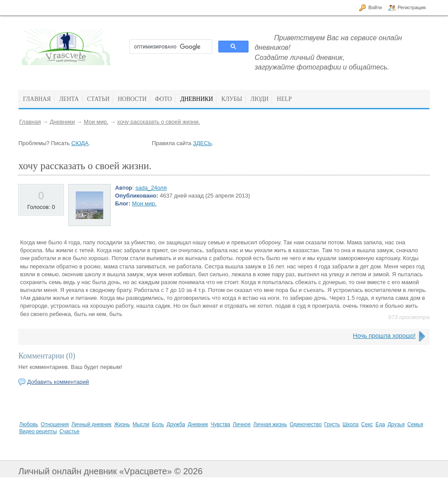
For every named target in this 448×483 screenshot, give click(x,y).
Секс (367, 424)
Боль (158, 424)
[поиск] (170, 47)
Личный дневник (91, 424)
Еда (380, 424)
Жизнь (122, 424)
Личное (242, 424)
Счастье (70, 431)
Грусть (332, 424)
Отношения (55, 424)
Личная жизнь (270, 424)
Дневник (198, 424)
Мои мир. (96, 122)
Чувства (220, 424)
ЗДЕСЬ (202, 143)
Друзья (396, 424)
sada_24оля (151, 188)
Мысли (141, 424)
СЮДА (80, 143)
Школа (350, 424)
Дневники (63, 122)
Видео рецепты (38, 431)
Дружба (176, 424)
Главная (30, 122)
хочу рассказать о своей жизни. (159, 122)
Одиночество (306, 424)
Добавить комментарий (58, 382)
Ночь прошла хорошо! (384, 336)
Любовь (29, 424)
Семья (415, 424)
